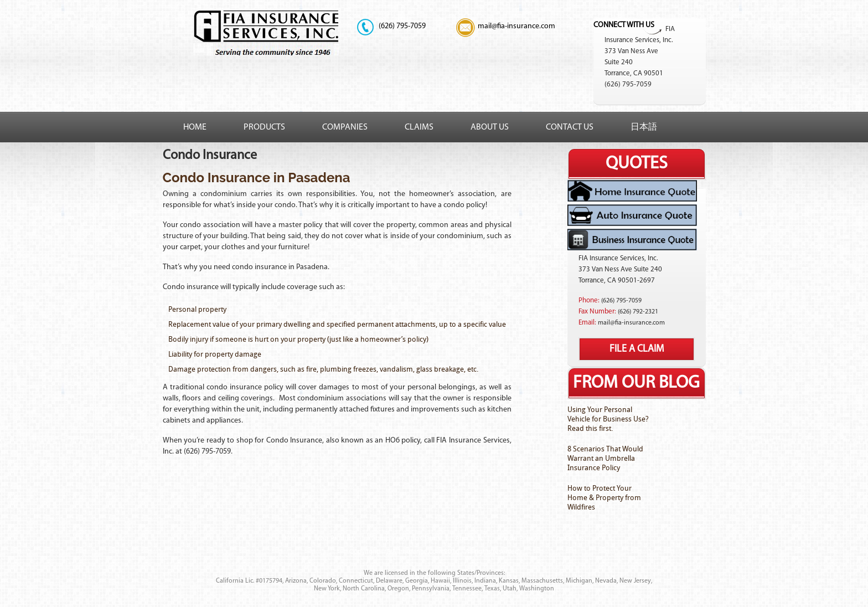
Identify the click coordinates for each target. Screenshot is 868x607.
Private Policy (517, 539)
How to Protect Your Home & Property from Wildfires (604, 498)
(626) (387, 26)
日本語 (644, 127)
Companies (345, 127)
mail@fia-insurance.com (516, 26)
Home (195, 127)
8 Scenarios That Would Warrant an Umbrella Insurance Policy (605, 458)
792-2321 (638, 312)
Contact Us (570, 127)
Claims (419, 127)
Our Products (337, 539)
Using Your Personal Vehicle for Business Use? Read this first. (608, 419)
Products (264, 127)
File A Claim (637, 349)
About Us (490, 127)
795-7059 (402, 26)
